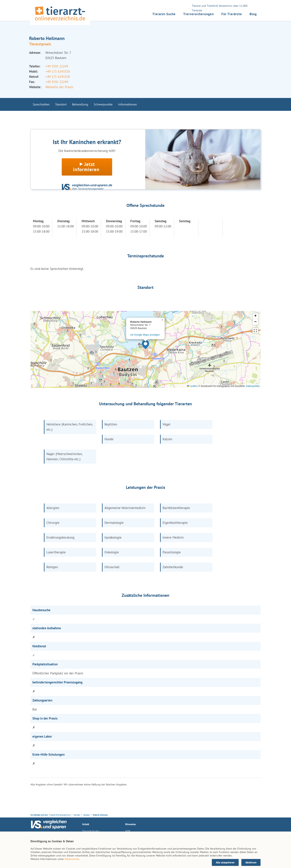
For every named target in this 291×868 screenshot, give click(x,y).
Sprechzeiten (41, 104)
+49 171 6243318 (58, 71)
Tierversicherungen (199, 14)
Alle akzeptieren (225, 862)
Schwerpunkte (103, 104)
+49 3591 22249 (57, 66)
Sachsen (77, 815)
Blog (253, 14)
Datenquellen (253, 386)
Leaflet (192, 386)
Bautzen (87, 815)
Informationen (127, 104)
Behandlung (80, 104)
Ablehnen (251, 862)
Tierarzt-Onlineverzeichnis (60, 815)
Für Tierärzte (232, 14)
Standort (61, 104)
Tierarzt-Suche (164, 14)
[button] (145, 345)
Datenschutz (72, 859)
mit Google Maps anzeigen (145, 335)
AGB (128, 831)
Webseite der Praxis (59, 87)
